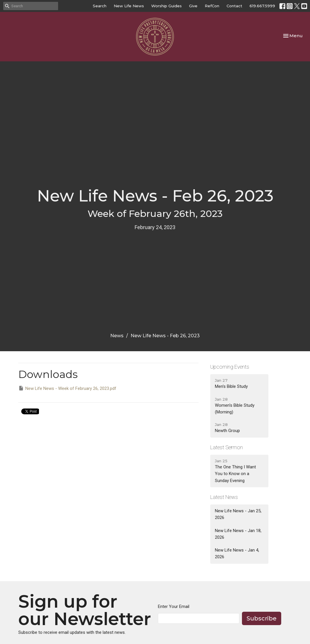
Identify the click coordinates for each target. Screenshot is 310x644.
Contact (234, 6)
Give (193, 6)
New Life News (129, 6)
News (117, 336)
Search (100, 6)
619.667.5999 (262, 6)
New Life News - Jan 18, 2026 (238, 534)
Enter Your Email (174, 606)
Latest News (224, 497)
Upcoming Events (230, 367)
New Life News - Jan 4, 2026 (237, 553)
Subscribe (262, 618)
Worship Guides (166, 6)
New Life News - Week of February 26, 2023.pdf (67, 388)
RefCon (212, 6)
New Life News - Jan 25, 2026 (238, 514)
